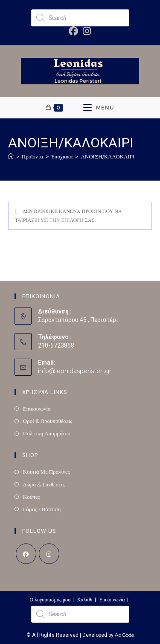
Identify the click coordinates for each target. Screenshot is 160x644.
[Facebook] (26, 554)
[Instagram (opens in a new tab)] (85, 31)
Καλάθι (85, 599)
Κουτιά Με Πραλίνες (47, 471)
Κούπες (32, 497)
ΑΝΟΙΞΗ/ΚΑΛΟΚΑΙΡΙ (108, 156)
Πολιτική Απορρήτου (47, 433)
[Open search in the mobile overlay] (80, 18)
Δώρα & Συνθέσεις (44, 484)
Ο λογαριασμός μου (50, 599)
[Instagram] (49, 554)
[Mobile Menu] (99, 108)
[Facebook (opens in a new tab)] (74, 31)
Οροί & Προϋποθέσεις (48, 421)
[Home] (11, 156)
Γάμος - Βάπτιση (42, 509)
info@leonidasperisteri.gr (75, 371)
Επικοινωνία (37, 408)
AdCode (124, 635)
